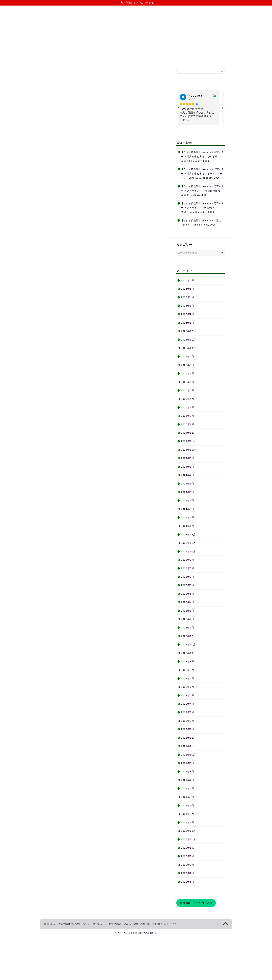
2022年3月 (188, 712)
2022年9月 (188, 661)
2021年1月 (188, 822)
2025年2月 (188, 416)
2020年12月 (188, 831)
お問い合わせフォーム (70, 671)
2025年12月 (188, 331)
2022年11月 (188, 644)
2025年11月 (188, 340)
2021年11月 (188, 746)
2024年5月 (188, 492)
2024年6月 (188, 484)
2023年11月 (188, 543)
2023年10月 (188, 551)
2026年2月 (188, 314)
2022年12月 (188, 636)
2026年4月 (188, 297)
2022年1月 (188, 729)
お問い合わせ (188, 54)
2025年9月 (188, 356)
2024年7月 (188, 475)
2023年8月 (188, 568)
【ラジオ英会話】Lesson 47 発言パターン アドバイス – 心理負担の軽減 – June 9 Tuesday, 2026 (202, 191)
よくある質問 (135, 54)
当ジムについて (85, 54)
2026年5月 (188, 289)
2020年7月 (188, 873)
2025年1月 (188, 424)
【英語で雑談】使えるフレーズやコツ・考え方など (68, 70)
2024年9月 (188, 458)
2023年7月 (188, 577)
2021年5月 (188, 797)
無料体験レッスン (161, 54)
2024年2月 (188, 517)
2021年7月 (188, 780)
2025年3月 (188, 407)
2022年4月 (188, 704)
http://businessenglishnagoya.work (83, 766)
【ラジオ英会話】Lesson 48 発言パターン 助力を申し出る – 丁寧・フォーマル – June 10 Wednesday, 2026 (202, 174)
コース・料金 (111, 54)
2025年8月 (188, 365)
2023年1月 (188, 628)
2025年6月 (188, 382)
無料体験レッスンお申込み (196, 903)
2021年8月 (188, 771)
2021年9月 (188, 763)
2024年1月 (188, 526)
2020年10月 (188, 848)
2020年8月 (188, 865)
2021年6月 (188, 788)
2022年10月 (188, 653)
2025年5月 (188, 390)
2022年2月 (188, 721)
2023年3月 (188, 611)
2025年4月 (188, 399)
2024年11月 (188, 441)
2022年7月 (188, 678)
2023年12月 (188, 534)
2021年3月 (188, 814)
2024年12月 (188, 433)
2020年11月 (188, 839)
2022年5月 (188, 695)
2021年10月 (188, 755)
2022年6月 (188, 687)
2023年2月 (188, 619)
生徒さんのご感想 (68, 661)
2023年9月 (188, 560)
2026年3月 (188, 306)
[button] (222, 108)
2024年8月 (188, 467)
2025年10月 (188, 348)
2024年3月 (188, 509)
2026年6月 (188, 280)
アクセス (62, 666)
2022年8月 (188, 670)
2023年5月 (188, 594)
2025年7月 (188, 373)
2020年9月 (188, 856)
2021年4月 (188, 805)
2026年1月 (188, 323)
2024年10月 (188, 450)
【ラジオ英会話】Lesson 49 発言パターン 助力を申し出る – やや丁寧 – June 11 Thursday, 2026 (202, 157)
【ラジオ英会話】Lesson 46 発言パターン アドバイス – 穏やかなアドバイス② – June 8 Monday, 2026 (202, 208)
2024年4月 (188, 500)
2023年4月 (188, 602)
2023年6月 (188, 585)
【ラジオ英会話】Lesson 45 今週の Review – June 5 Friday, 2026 (201, 223)
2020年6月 (188, 882)
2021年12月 (188, 738)
